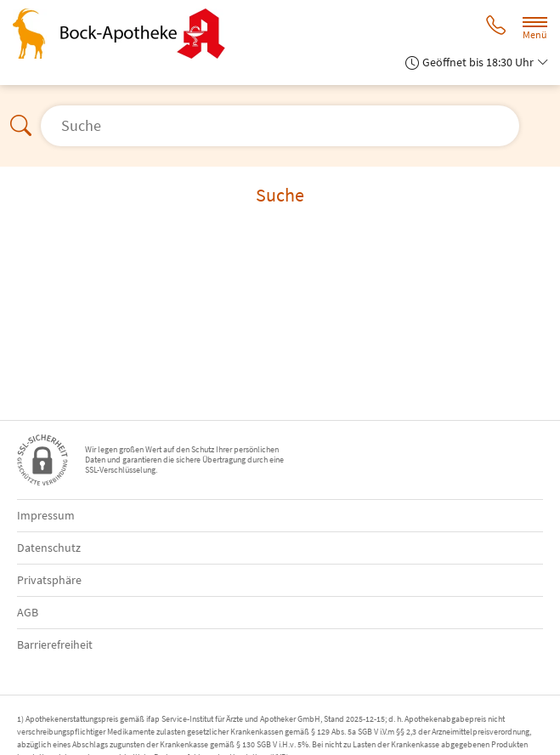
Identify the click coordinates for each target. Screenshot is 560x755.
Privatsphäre (49, 580)
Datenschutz (49, 548)
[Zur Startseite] (126, 34)
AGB (28, 612)
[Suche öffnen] (280, 126)
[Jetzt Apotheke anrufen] (495, 27)
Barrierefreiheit (55, 644)
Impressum (46, 515)
